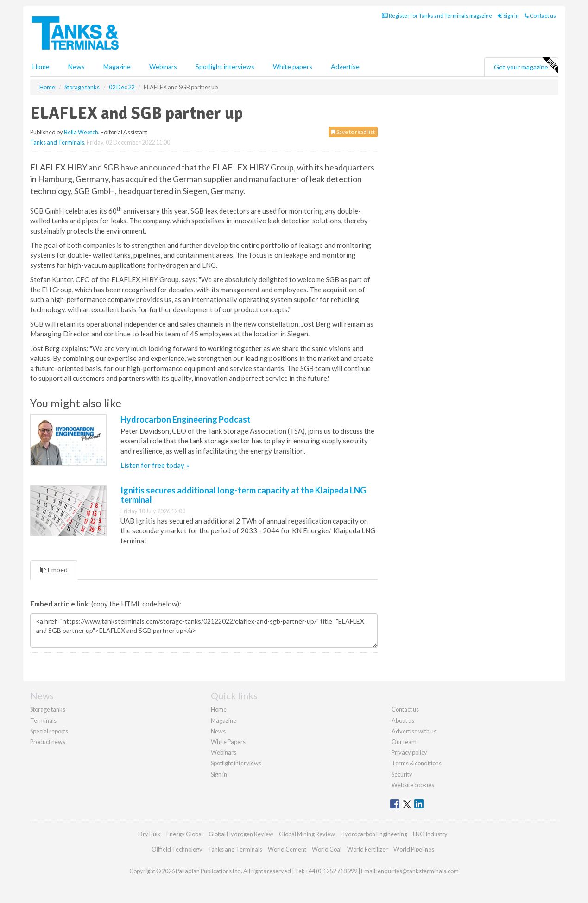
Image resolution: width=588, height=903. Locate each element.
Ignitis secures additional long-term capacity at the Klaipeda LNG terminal (243, 495)
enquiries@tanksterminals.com (418, 871)
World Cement (287, 849)
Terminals (43, 720)
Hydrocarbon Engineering (374, 834)
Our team (404, 742)
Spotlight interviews (225, 66)
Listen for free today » (155, 465)
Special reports (49, 731)
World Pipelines (414, 849)
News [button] (76, 66)
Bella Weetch (81, 132)
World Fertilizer (367, 849)
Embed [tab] (54, 570)
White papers (293, 66)
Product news (48, 742)
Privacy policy (409, 752)
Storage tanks (48, 709)
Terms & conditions (417, 763)
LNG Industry (430, 834)
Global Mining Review (307, 834)
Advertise (345, 66)
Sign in (508, 16)
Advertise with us (414, 731)
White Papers (228, 742)
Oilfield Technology (177, 849)
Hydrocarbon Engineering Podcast (186, 419)
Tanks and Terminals (57, 142)
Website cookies (413, 785)
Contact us (540, 16)
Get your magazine (526, 66)
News (218, 731)
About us (403, 720)
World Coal (327, 849)
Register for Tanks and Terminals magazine (437, 16)
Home (41, 66)
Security (402, 774)
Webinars (163, 66)
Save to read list (353, 132)
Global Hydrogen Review (241, 834)
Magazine (117, 66)
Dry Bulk (149, 834)
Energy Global (185, 834)
